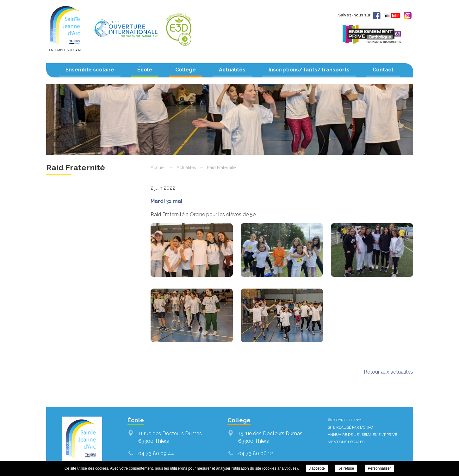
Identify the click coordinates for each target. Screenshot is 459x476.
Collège (186, 70)
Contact (383, 70)
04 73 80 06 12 (256, 453)
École (145, 70)
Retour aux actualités (388, 372)
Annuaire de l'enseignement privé (362, 435)
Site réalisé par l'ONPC (350, 427)
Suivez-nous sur (359, 15)
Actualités (232, 70)
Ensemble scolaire (90, 70)
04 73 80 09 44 (156, 453)
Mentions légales (346, 442)
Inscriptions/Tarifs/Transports (309, 70)
